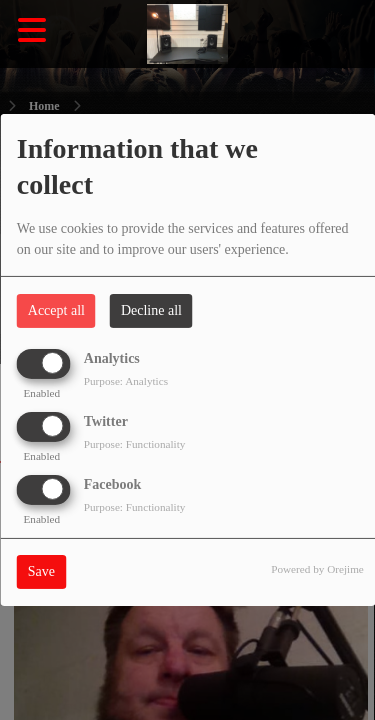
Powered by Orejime (317, 569)
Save (41, 571)
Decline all (151, 310)
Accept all (56, 310)
